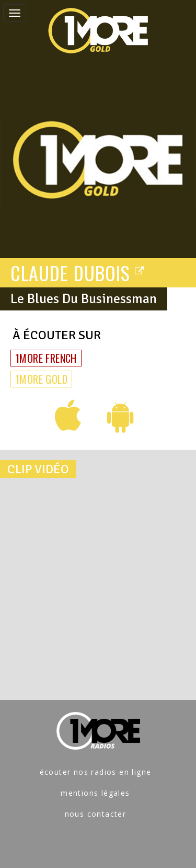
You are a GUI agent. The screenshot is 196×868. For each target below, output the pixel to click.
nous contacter (96, 814)
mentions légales (95, 793)
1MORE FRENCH (46, 358)
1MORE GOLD (41, 379)
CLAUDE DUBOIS (78, 272)
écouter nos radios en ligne (96, 772)
